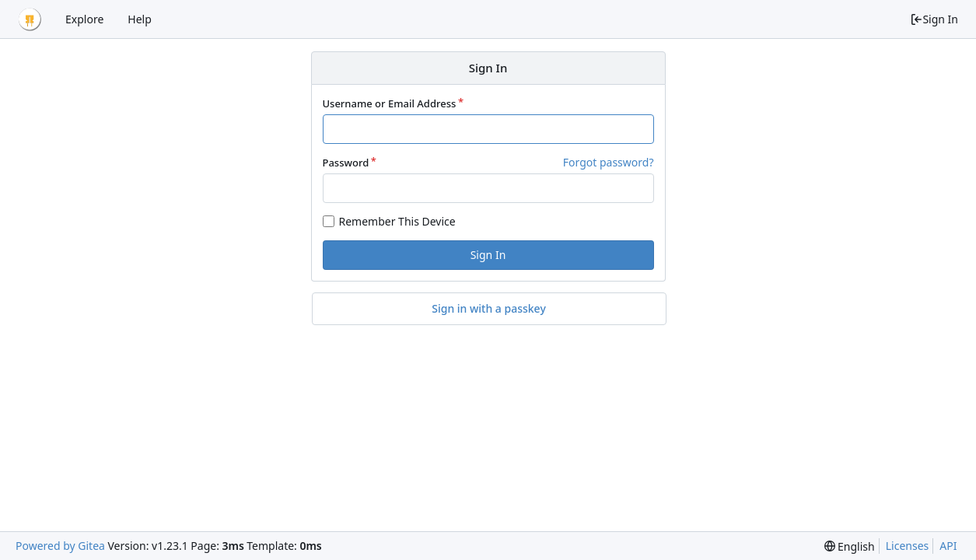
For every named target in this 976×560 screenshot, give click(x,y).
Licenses (908, 546)
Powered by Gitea (60, 546)
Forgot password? (609, 162)
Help (140, 19)
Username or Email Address (390, 103)
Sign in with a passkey (489, 309)
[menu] (850, 546)
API (948, 546)
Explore (84, 19)
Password (346, 163)
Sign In (934, 19)
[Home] (30, 19)
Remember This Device (397, 221)
